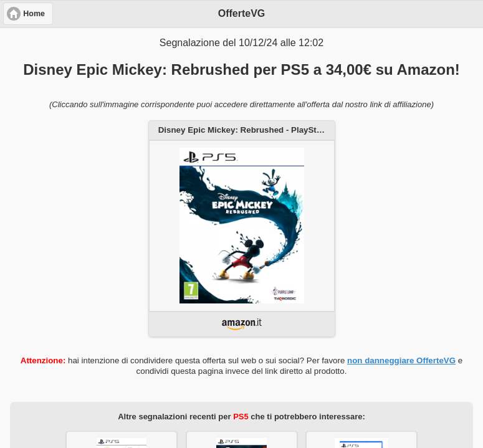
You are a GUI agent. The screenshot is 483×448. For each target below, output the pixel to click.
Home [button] (34, 14)
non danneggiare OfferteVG (401, 360)
